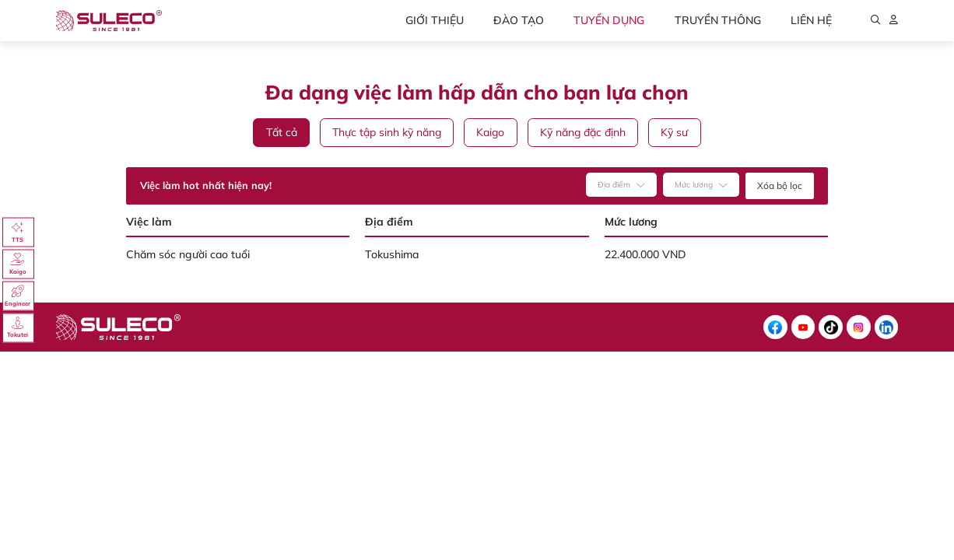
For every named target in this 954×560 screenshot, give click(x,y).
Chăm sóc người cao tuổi (188, 254)
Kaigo (490, 132)
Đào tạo (519, 20)
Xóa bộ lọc (780, 185)
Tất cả (282, 132)
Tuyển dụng (609, 20)
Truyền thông (718, 20)
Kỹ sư (674, 132)
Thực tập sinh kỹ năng (387, 132)
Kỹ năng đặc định (583, 132)
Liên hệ (811, 20)
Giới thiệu (435, 20)
